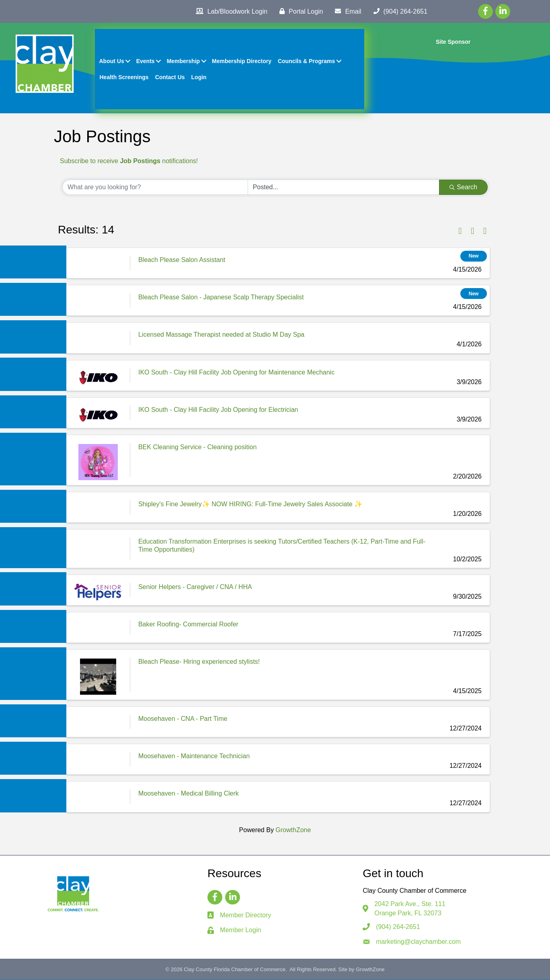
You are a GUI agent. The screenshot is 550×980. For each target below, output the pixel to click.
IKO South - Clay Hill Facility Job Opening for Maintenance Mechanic (236, 373)
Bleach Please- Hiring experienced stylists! (199, 662)
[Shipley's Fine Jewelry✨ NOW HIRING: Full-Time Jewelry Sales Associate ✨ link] (98, 508)
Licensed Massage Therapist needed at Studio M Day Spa (221, 335)
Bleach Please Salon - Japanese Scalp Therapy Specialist (221, 298)
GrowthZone (293, 830)
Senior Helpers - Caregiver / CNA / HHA (195, 587)
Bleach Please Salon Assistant (182, 260)
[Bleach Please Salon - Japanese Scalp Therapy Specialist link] (98, 301)
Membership (183, 61)
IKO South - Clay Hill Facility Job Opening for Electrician (218, 410)
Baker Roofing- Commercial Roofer (188, 625)
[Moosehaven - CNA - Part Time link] (98, 722)
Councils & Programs (306, 61)
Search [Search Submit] (463, 187)
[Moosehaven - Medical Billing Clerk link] (98, 797)
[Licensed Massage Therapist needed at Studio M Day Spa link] (98, 338)
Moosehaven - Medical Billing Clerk (189, 794)
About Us (112, 61)
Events (146, 61)
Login (199, 77)
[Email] (346, 11)
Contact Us (170, 77)
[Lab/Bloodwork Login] (230, 11)
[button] (460, 232)
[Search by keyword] (155, 188)
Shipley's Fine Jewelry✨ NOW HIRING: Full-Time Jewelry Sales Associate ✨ (250, 504)
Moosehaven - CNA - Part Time (183, 719)
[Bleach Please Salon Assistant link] (98, 263)
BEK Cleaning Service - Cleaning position (197, 447)
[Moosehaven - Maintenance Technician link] (98, 760)
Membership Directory (242, 61)
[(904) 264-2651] (398, 11)
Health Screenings (124, 77)
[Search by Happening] (344, 188)
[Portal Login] (299, 11)
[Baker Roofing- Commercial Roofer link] (98, 628)
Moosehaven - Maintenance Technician (194, 756)
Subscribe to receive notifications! (129, 161)
